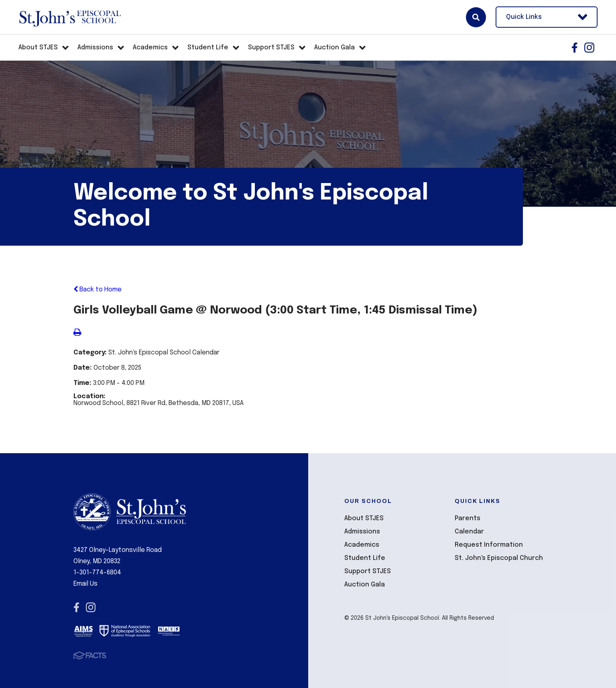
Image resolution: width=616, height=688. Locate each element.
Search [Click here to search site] (476, 17)
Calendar (469, 532)
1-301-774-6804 (97, 573)
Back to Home (98, 290)
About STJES (364, 518)
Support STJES (368, 571)
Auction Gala (365, 585)
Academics (362, 545)
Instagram (589, 48)
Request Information (489, 545)
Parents (468, 518)
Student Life (365, 558)
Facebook (575, 48)
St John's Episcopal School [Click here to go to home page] (70, 17)
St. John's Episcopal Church (499, 558)
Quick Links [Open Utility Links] (547, 17)
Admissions (362, 532)
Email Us (85, 584)
